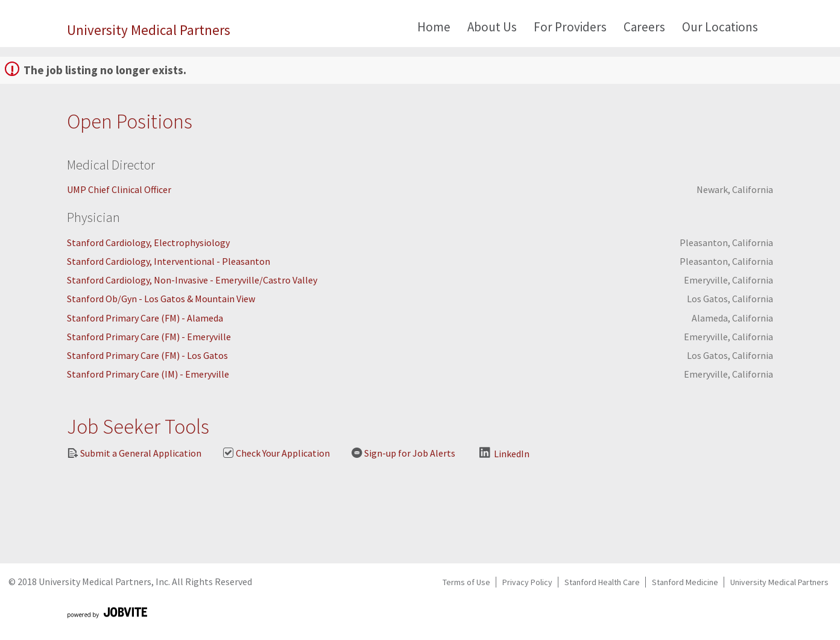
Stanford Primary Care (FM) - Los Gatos (147, 355)
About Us (492, 27)
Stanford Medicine (685, 582)
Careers (644, 27)
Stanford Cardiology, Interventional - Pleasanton (169, 261)
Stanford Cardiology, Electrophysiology (148, 242)
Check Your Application (276, 453)
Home (434, 27)
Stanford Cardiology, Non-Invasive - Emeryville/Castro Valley (192, 280)
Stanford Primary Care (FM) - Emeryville (149, 337)
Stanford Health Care (602, 582)
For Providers (570, 27)
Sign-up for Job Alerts (403, 453)
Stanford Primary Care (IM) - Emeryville (148, 374)
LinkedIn (504, 453)
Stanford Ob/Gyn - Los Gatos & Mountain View (161, 299)
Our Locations (720, 27)
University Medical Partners (149, 30)
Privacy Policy (527, 582)
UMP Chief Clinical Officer (119, 189)
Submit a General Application (134, 453)
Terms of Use (466, 582)
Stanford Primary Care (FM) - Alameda (145, 318)
